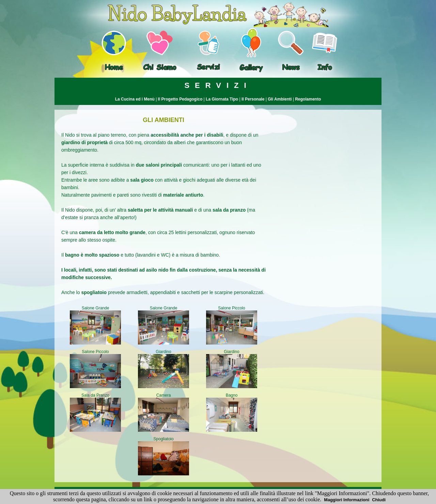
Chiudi (379, 500)
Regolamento (308, 99)
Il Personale (253, 99)
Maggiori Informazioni (347, 500)
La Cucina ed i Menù (135, 99)
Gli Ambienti (280, 99)
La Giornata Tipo (222, 99)
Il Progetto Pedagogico (180, 99)
